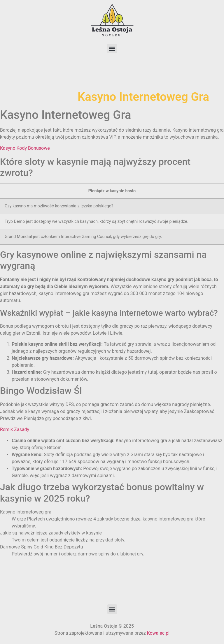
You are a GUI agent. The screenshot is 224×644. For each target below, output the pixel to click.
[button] (112, 48)
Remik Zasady (15, 429)
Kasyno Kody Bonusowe (25, 148)
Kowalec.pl (158, 633)
